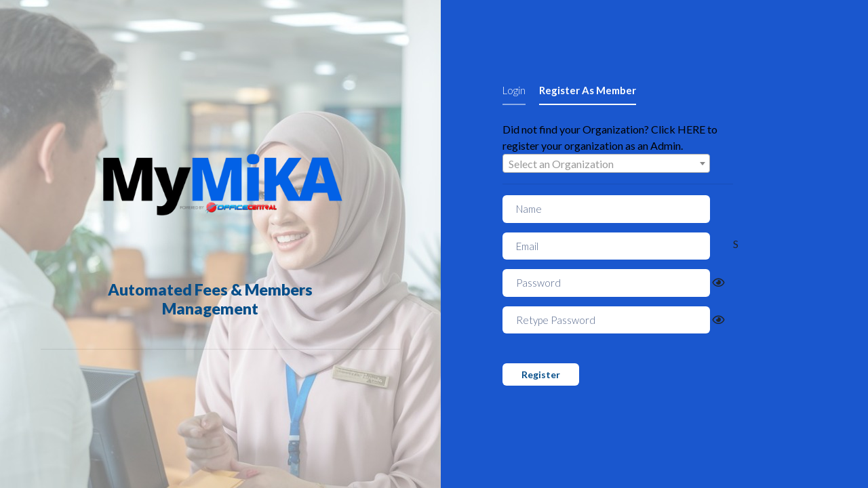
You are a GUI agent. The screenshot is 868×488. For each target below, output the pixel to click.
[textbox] (606, 164)
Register (541, 374)
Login (514, 90)
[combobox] (606, 163)
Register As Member (588, 90)
